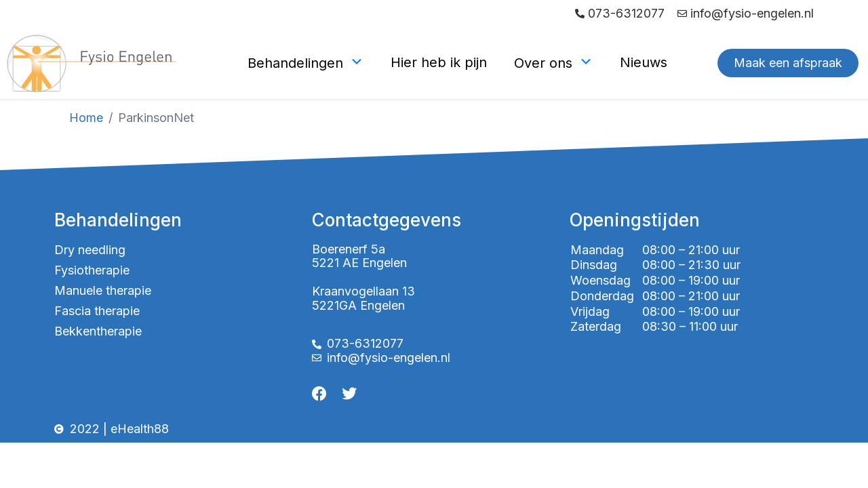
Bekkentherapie (98, 331)
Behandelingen (305, 63)
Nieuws (644, 62)
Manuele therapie (103, 290)
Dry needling (90, 250)
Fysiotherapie (92, 270)
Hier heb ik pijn (439, 62)
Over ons (553, 63)
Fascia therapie (97, 311)
